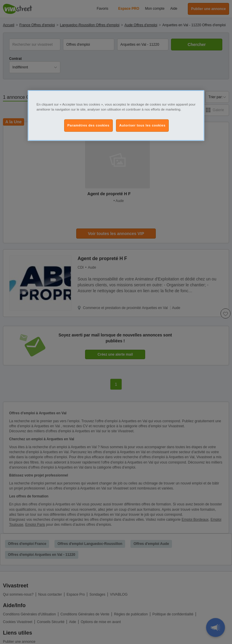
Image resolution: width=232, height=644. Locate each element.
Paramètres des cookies (88, 125)
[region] (116, 115)
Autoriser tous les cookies (142, 125)
